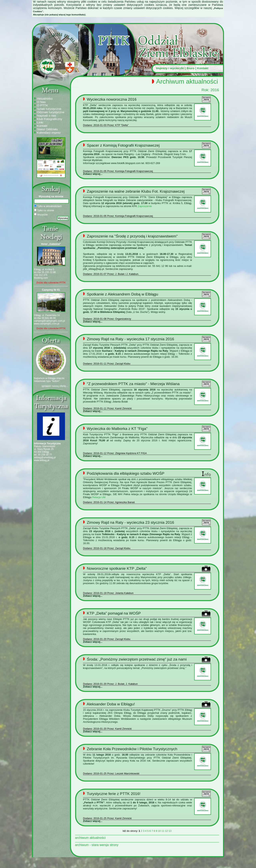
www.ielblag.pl (42, 460)
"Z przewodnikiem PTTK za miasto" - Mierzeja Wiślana (133, 384)
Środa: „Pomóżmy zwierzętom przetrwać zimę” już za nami (137, 659)
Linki (40, 122)
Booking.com (41, 278)
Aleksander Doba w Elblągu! (111, 704)
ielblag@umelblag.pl (45, 458)
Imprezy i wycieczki (170, 68)
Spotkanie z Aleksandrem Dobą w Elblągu (122, 294)
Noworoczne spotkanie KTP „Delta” (117, 568)
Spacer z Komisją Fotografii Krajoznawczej (123, 145)
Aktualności (45, 99)
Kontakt (203, 68)
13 (170, 831)
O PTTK (42, 105)
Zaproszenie (145, 206)
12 (166, 831)
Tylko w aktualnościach (48, 206)
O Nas (41, 102)
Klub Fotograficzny (50, 119)
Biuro (191, 68)
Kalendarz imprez (49, 133)
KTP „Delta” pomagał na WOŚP (114, 613)
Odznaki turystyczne (51, 112)
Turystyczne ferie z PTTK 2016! (114, 794)
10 (159, 831)
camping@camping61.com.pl (49, 321)
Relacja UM (99, 497)
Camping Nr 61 (51, 290)
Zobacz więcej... (93, 174)
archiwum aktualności (90, 838)
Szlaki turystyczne (49, 109)
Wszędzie (41, 214)
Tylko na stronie (44, 210)
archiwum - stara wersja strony (97, 845)
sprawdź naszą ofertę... (55, 386)
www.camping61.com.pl (47, 324)
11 (163, 831)
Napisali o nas (46, 116)
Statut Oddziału (47, 129)
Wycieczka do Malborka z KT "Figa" (117, 429)
